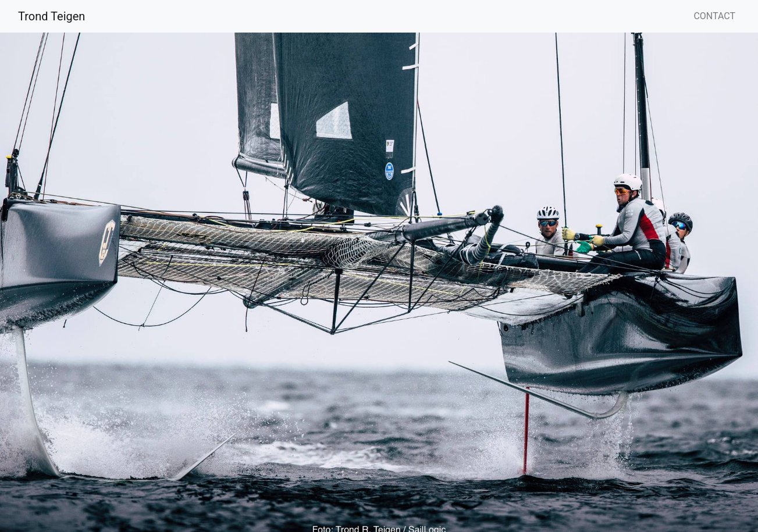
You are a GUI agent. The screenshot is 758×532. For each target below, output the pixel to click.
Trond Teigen (51, 16)
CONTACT (714, 16)
